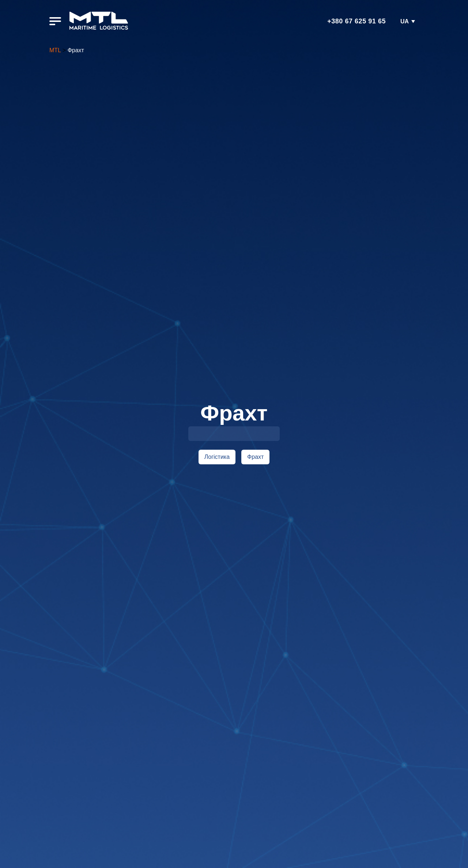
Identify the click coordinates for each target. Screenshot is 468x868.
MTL (55, 50)
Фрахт (255, 457)
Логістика (217, 457)
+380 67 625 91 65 (356, 21)
